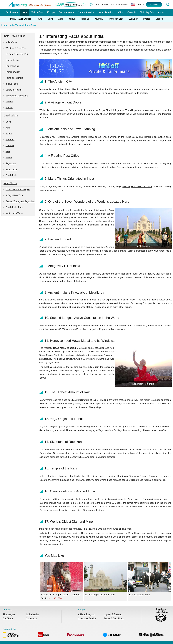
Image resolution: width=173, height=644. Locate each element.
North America (106, 12)
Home (4, 25)
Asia (25, 12)
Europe (51, 12)
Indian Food (12, 84)
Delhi (50, 19)
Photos (147, 19)
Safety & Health (14, 90)
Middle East (37, 12)
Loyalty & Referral (113, 614)
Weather (133, 19)
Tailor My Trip (147, 12)
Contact (154, 5)
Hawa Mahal (60, 348)
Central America (86, 12)
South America (66, 12)
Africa (120, 12)
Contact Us (32, 618)
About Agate (9, 614)
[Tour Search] (168, 5)
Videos (159, 19)
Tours (39, 19)
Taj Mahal (90, 210)
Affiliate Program (86, 614)
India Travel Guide (19, 25)
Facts (33, 25)
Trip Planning (12, 66)
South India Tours (14, 207)
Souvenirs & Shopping (17, 96)
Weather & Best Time (16, 48)
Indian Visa (11, 42)
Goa (8, 152)
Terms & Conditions (114, 618)
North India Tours (14, 213)
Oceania (132, 12)
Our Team (8, 618)
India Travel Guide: (21, 19)
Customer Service (87, 618)
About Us (163, 12)
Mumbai (99, 19)
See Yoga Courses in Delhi (137, 186)
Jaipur (72, 19)
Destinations (12, 12)
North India (11, 169)
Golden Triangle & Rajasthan (20, 201)
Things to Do (12, 60)
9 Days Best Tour (14, 195)
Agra (61, 19)
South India (11, 175)
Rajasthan (11, 163)
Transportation (116, 19)
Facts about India (14, 78)
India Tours (10, 183)
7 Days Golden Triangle (18, 189)
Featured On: (83, 633)
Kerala (9, 157)
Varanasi (85, 19)
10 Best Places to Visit (17, 54)
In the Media (32, 614)
